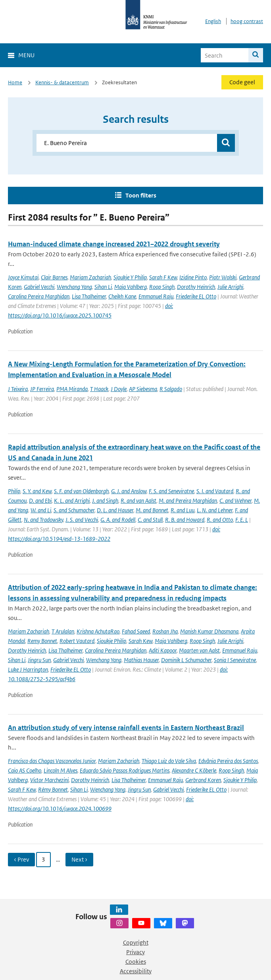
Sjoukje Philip (111, 641)
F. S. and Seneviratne (171, 491)
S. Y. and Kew (37, 491)
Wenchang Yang (74, 287)
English (213, 21)
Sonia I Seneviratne (235, 660)
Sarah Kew (140, 641)
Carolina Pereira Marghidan (39, 296)
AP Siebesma (143, 389)
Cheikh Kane (122, 296)
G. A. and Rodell (118, 520)
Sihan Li (103, 287)
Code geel (242, 82)
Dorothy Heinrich (196, 287)
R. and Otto (220, 520)
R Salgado (171, 389)
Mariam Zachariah (90, 277)
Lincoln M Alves (61, 770)
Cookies (136, 962)
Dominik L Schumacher (186, 660)
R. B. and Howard (185, 520)
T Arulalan (63, 631)
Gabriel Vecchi (39, 287)
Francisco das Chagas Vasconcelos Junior (52, 761)
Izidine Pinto (193, 277)
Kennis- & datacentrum (62, 82)
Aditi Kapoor (163, 650)
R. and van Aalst (138, 501)
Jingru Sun (39, 660)
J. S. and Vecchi (82, 520)
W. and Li (41, 510)
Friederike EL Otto (196, 296)
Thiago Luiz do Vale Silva (169, 761)
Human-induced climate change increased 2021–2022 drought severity (114, 244)
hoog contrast (247, 21)
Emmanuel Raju (156, 296)
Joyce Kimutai (23, 277)
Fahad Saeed (136, 631)
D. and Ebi (40, 501)
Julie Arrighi (230, 287)
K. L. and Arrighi (72, 501)
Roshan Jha (165, 631)
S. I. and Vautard (215, 491)
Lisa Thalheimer (89, 296)
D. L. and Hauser (115, 510)
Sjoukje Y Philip (130, 277)
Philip (14, 491)
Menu (26, 55)
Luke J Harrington (28, 669)
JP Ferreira (42, 389)
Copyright (136, 942)
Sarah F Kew (163, 277)
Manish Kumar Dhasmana (209, 631)
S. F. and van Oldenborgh (81, 491)
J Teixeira (18, 389)
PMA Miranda (72, 389)
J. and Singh (105, 501)
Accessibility (136, 971)
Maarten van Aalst (199, 650)
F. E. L (242, 520)
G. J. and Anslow (129, 491)
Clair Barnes (54, 277)
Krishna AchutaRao (98, 631)
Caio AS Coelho (25, 770)
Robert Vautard (77, 641)
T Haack (99, 389)
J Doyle (119, 389)
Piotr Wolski (223, 277)
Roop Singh (162, 287)
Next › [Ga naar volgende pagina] (79, 859)
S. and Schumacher (74, 510)
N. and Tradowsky (43, 520)
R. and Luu (183, 510)
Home (15, 82)
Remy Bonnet (42, 641)
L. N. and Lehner (215, 510)
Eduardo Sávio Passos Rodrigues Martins (125, 770)
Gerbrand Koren (203, 780)
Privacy (135, 952)
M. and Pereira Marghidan (188, 501)
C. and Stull (150, 520)
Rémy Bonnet (53, 789)
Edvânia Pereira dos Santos (228, 761)
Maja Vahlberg (131, 287)
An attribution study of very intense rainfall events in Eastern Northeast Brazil (126, 728)
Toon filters (141, 195)
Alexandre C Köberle (194, 770)
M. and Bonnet (152, 510)
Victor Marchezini (49, 780)
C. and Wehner (235, 501)
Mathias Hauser (141, 660)
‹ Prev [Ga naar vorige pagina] (21, 859)
